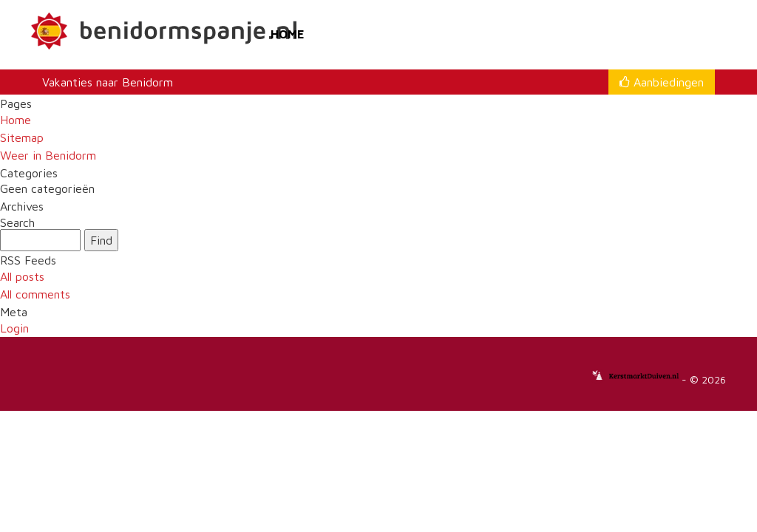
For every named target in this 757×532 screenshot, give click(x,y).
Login (14, 328)
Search (17, 223)
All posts (22, 276)
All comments (35, 294)
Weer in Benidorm (48, 155)
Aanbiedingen (662, 82)
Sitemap (22, 137)
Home (288, 34)
